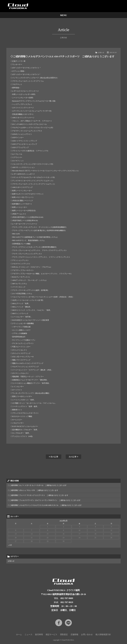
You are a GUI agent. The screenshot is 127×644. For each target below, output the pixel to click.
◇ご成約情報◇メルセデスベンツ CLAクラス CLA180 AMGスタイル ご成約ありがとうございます (45, 505)
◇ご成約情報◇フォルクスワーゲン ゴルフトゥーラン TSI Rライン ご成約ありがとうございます (44, 500)
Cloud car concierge (18, 6)
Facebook (59, 623)
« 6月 (10, 545)
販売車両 (39, 635)
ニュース (28, 635)
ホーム (19, 635)
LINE (68, 623)
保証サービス (51, 635)
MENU (64, 15)
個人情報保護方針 (103, 635)
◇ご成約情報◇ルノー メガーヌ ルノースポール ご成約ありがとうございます (37, 485)
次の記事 (73, 457)
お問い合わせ (87, 635)
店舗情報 (74, 635)
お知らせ (101, 52)
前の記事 (54, 457)
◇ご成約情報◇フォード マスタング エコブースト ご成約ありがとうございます (38, 495)
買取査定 (64, 635)
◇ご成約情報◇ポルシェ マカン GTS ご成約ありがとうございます (33, 490)
